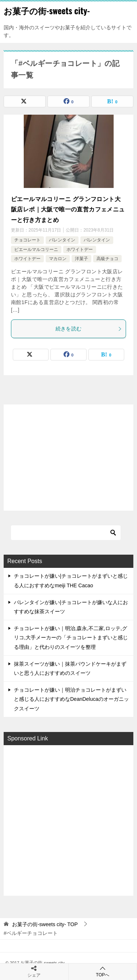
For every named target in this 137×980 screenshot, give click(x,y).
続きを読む (89, 329)
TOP (45, 924)
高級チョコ (107, 259)
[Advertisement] (68, 820)
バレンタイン (62, 240)
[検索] (66, 533)
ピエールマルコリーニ (36, 249)
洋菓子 (81, 259)
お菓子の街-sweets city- (47, 11)
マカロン (58, 259)
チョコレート (27, 240)
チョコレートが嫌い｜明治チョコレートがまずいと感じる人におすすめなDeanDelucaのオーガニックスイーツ (71, 699)
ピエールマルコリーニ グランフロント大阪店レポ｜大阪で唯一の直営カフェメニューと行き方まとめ (68, 210)
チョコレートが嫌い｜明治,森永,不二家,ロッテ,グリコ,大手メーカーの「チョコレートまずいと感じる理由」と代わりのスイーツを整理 (71, 637)
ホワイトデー (80, 249)
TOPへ (103, 971)
